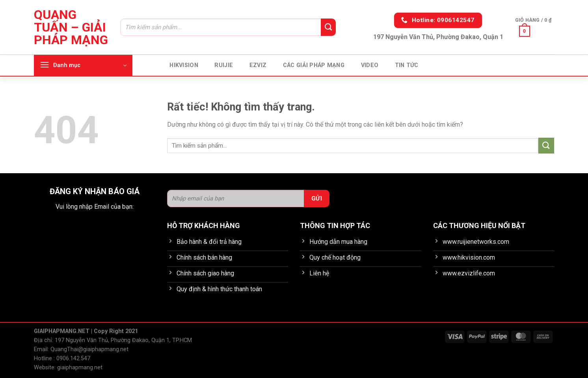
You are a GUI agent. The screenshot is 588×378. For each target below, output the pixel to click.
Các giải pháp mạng (314, 65)
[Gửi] (328, 27)
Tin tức (407, 65)
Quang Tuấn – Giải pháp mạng (71, 27)
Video (370, 65)
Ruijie (224, 65)
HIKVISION (184, 65)
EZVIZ (258, 65)
